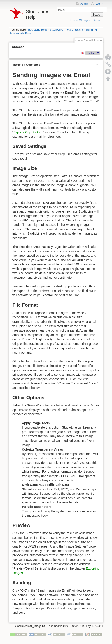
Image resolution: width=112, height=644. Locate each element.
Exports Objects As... (28, 132)
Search (97, 15)
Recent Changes (80, 20)
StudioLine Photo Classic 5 (66, 30)
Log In (99, 4)
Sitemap (98, 20)
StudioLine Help (37, 30)
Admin (84, 4)
